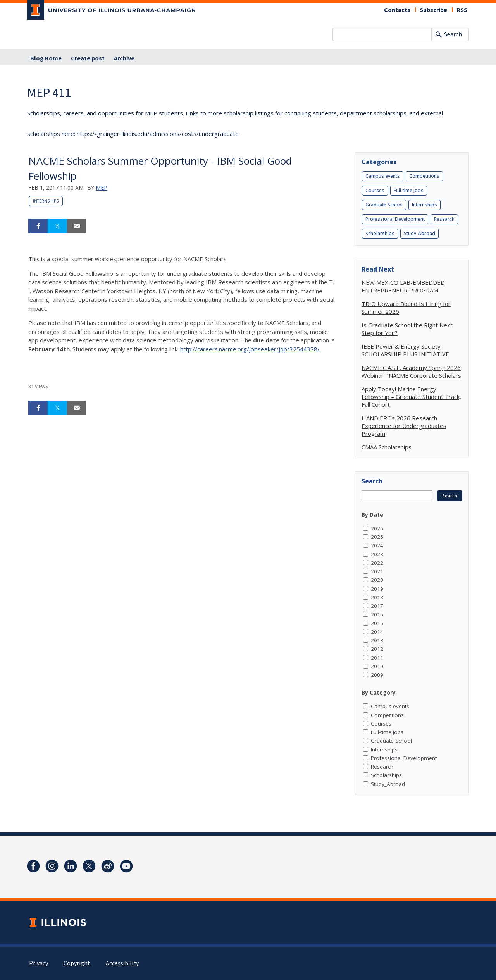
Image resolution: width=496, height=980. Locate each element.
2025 (377, 537)
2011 (377, 658)
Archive (124, 58)
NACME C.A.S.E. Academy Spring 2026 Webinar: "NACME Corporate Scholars (411, 371)
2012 (377, 649)
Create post (88, 58)
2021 (377, 571)
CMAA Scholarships (387, 447)
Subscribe (433, 10)
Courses (375, 190)
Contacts (397, 10)
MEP (102, 188)
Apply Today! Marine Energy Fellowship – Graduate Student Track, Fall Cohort (411, 397)
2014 (377, 632)
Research (444, 219)
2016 (377, 614)
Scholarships (380, 233)
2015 (377, 623)
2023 (377, 554)
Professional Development (395, 219)
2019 (377, 589)
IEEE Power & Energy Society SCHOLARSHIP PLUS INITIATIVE (405, 350)
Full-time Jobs (409, 190)
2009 (377, 675)
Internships (46, 201)
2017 (377, 606)
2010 (377, 666)
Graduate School (384, 205)
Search (453, 34)
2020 (377, 580)
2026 (377, 528)
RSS (462, 10)
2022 (377, 563)
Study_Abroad (419, 233)
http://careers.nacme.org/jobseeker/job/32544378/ (250, 349)
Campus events (383, 176)
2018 (377, 597)
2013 (377, 640)
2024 (377, 545)
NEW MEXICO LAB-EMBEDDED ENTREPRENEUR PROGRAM (403, 286)
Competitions (424, 176)
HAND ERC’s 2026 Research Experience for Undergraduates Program (404, 426)
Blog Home (46, 58)
